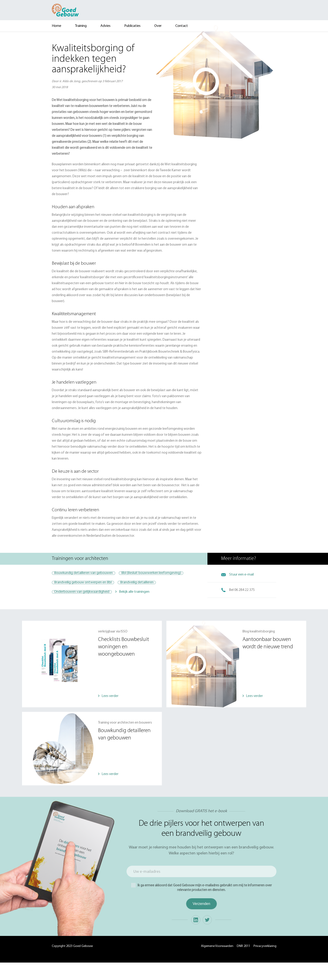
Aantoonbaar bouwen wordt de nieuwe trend (268, 661)
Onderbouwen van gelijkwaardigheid (86, 611)
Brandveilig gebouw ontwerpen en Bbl (87, 599)
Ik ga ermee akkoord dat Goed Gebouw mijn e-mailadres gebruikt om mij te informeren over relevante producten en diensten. (201, 905)
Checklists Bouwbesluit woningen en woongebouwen (124, 664)
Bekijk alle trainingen (143, 611)
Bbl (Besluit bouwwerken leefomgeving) (88, 587)
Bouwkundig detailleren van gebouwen (88, 574)
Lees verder (110, 714)
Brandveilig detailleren (149, 599)
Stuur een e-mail (241, 575)
